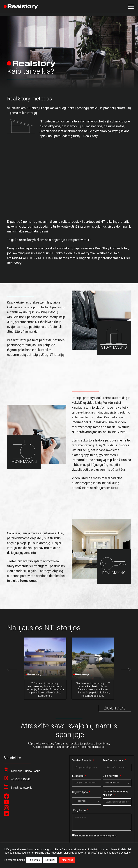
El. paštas (78, 776)
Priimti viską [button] (67, 860)
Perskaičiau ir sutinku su (96, 836)
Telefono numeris (114, 761)
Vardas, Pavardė (82, 761)
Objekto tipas (80, 792)
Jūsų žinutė (79, 810)
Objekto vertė (111, 776)
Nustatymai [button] (34, 860)
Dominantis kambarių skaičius (115, 793)
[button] (131, 7)
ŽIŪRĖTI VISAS (115, 708)
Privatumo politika (109, 836)
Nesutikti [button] (50, 860)
